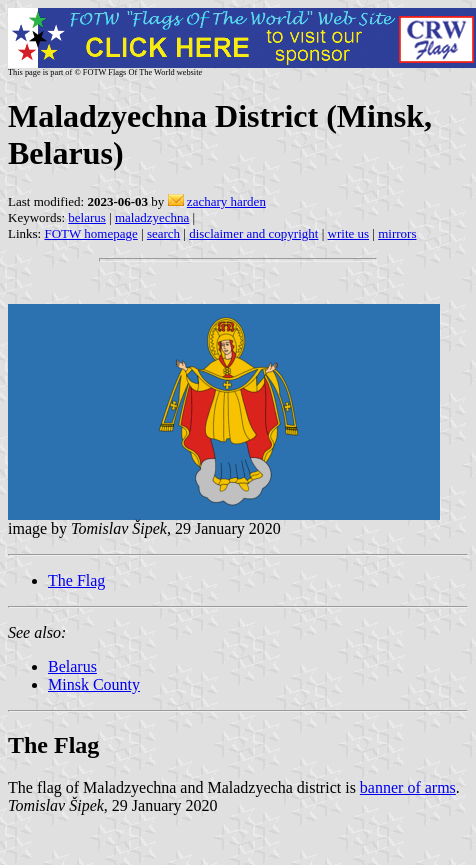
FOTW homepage (90, 233)
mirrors (397, 233)
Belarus (72, 666)
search (163, 233)
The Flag (76, 580)
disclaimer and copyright (253, 233)
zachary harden (226, 201)
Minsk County (94, 684)
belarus (87, 217)
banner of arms (408, 787)
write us (349, 233)
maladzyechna (152, 217)
